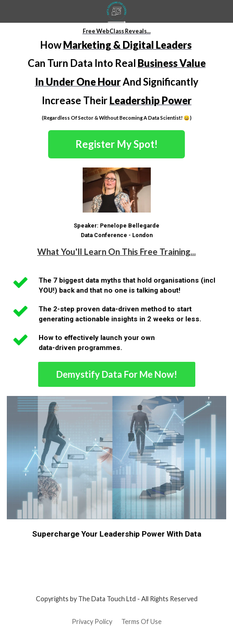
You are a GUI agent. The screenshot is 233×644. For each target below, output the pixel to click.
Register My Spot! (116, 144)
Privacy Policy (92, 621)
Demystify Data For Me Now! (117, 374)
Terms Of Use (141, 621)
